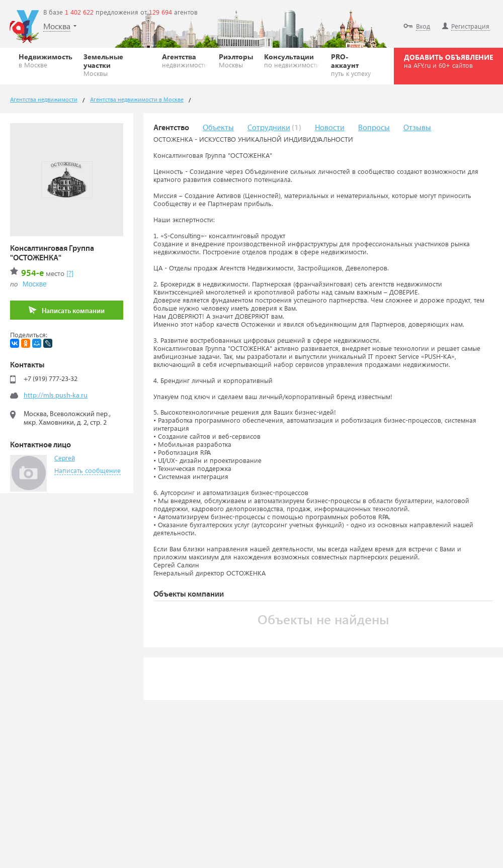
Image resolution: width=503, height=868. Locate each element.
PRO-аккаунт (353, 65)
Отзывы (417, 128)
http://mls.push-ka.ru (56, 396)
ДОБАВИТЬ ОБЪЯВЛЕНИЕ (448, 61)
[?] (70, 273)
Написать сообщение (88, 470)
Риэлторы (236, 60)
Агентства (185, 60)
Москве (35, 284)
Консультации (292, 60)
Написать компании (67, 310)
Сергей (65, 459)
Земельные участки (117, 65)
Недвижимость (46, 60)
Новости (330, 128)
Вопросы (374, 128)
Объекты (218, 128)
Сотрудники (269, 128)
